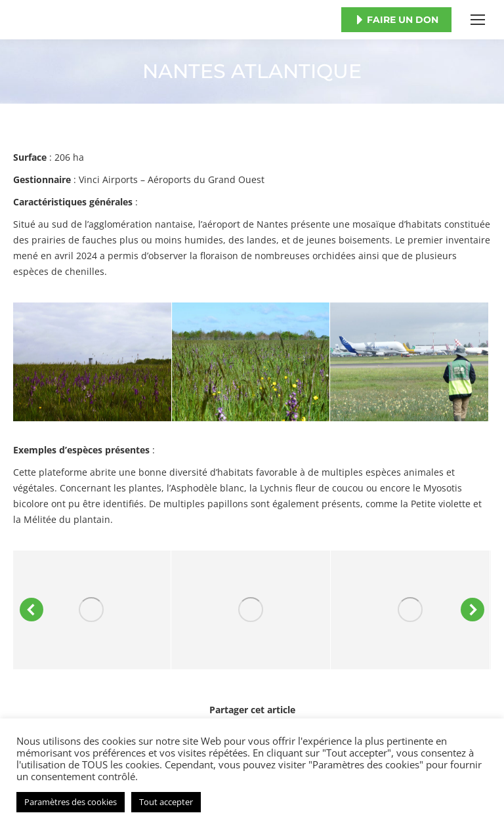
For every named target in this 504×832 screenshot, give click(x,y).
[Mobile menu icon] (478, 20)
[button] (31, 610)
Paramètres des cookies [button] (71, 802)
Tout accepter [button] (166, 802)
